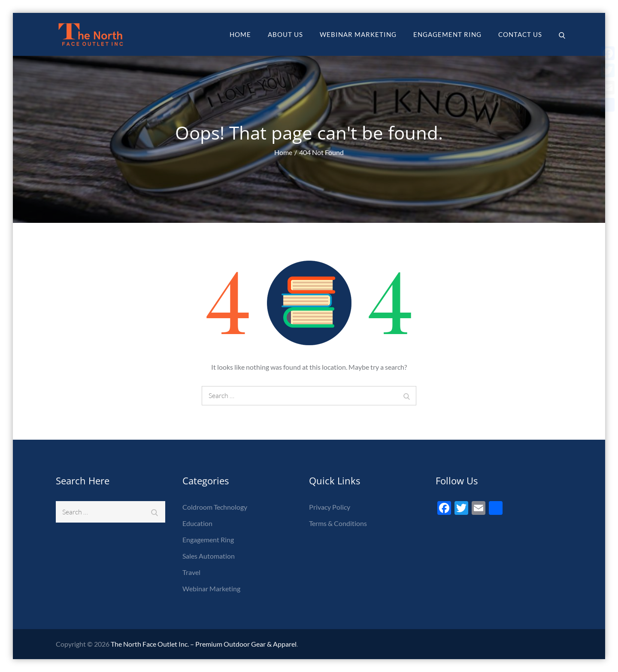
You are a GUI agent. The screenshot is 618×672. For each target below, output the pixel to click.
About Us (285, 34)
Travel (191, 572)
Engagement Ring (447, 34)
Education (197, 523)
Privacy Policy (330, 507)
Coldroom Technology (215, 507)
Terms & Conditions (338, 523)
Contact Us (520, 34)
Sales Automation (209, 556)
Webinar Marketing (358, 34)
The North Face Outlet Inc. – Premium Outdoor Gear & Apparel (204, 644)
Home (240, 34)
